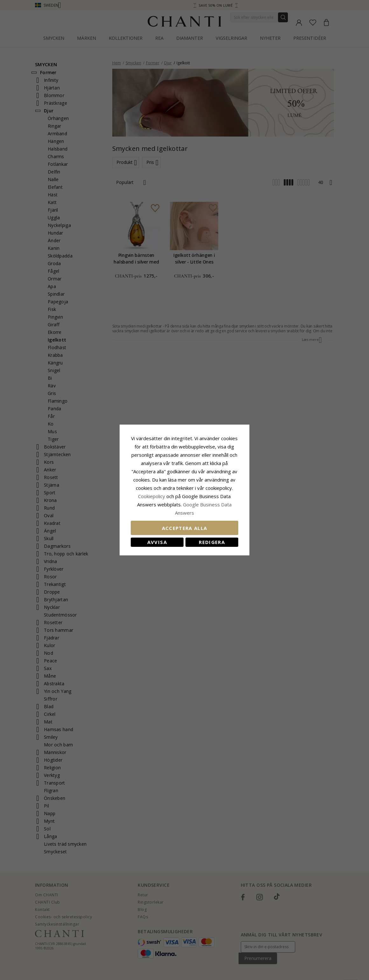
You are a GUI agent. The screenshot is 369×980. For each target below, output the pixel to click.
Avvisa (156, 542)
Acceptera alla (185, 528)
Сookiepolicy (153, 496)
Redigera (213, 542)
